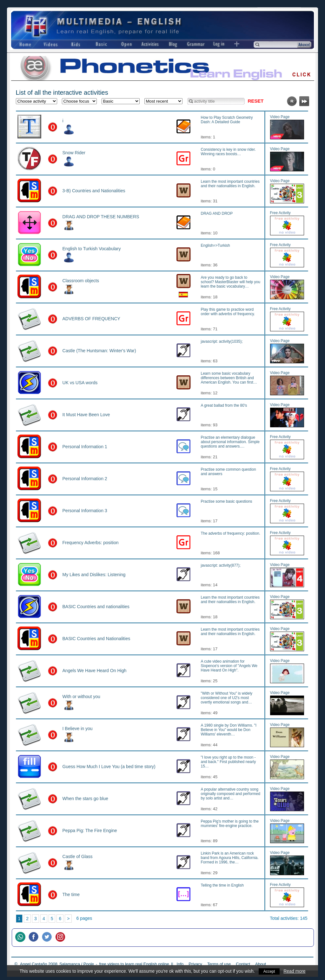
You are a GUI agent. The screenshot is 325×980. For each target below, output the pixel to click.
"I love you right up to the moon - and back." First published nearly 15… (229, 762)
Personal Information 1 (85, 447)
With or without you (81, 697)
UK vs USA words (80, 383)
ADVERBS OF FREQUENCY (91, 319)
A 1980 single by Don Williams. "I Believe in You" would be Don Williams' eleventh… (229, 730)
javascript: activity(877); (221, 565)
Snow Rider (74, 153)
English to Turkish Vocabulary (92, 249)
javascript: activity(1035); (222, 341)
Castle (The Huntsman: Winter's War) (99, 351)
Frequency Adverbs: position (91, 543)
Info (180, 964)
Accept (269, 971)
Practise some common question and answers (229, 472)
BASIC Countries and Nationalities (96, 639)
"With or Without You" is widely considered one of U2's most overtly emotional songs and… (227, 698)
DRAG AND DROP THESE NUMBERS (101, 217)
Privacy (195, 964)
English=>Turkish (216, 245)
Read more (295, 971)
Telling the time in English (222, 885)
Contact (243, 964)
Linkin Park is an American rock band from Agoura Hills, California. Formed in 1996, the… (230, 858)
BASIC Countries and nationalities (96, 607)
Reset (256, 101)
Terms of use (219, 964)
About (261, 964)
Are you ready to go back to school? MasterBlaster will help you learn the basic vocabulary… (231, 282)
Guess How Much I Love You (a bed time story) (109, 767)
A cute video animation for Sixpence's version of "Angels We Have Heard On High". (229, 666)
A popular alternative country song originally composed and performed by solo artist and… (231, 794)
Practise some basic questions (227, 501)
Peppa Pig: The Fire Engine (90, 830)
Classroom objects (81, 281)
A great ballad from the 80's (224, 405)
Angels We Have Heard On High (95, 671)
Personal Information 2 (85, 479)
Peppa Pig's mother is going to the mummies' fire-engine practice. (230, 824)
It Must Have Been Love (86, 415)
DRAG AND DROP (217, 213)
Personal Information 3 (85, 511)
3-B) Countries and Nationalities (94, 191)
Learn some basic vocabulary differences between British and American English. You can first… (229, 378)
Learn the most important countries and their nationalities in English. (230, 184)
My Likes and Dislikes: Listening (94, 575)
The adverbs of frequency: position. (231, 533)
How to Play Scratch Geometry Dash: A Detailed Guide (227, 120)
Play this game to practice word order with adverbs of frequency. (228, 312)
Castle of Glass (78, 856)
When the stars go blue (85, 799)
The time (71, 894)
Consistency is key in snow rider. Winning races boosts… (228, 152)
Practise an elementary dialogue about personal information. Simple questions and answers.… (230, 442)
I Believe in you (78, 729)
